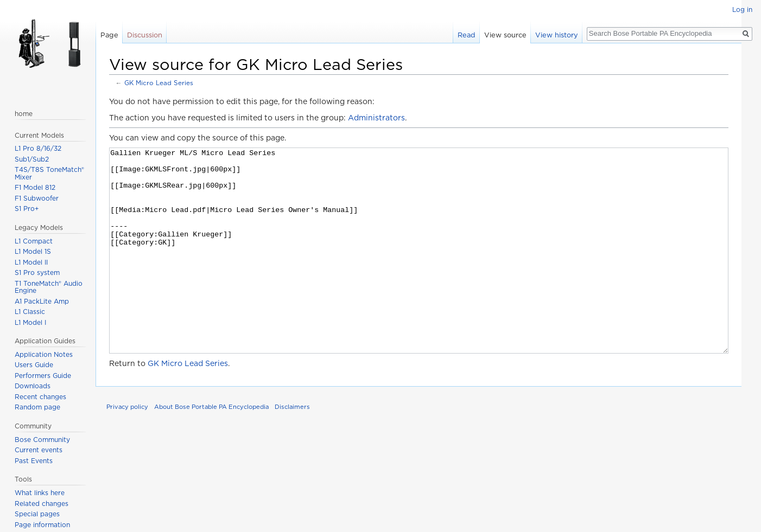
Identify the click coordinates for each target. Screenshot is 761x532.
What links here (40, 493)
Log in (742, 9)
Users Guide (34, 365)
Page (109, 35)
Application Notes (44, 354)
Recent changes (40, 397)
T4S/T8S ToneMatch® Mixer (49, 173)
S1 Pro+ (27, 209)
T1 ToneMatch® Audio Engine (49, 287)
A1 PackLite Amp (42, 301)
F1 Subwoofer (37, 198)
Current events (39, 450)
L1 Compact (34, 241)
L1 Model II (31, 262)
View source (505, 35)
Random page (37, 407)
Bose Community (42, 440)
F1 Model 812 (35, 187)
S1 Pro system (37, 273)
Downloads (33, 386)
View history (557, 35)
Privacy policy (127, 447)
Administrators (376, 118)
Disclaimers (292, 447)
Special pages (37, 514)
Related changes (42, 504)
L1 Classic (30, 312)
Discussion (145, 35)
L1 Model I (30, 322)
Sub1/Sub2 (32, 159)
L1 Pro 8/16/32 (38, 148)
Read (467, 35)
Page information (42, 525)
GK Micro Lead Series (159, 83)
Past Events (34, 461)
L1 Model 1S (33, 251)
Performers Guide (43, 376)
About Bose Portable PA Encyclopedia (211, 447)
